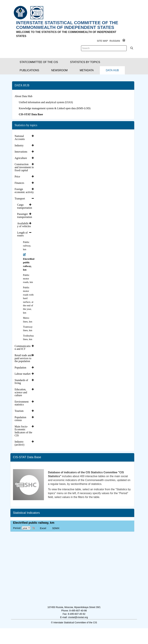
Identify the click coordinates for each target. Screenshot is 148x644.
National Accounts (20, 138)
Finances (19, 183)
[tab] (25, 138)
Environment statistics (22, 403)
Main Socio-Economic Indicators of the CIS (23, 431)
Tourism (19, 411)
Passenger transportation (25, 215)
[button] (39, 62)
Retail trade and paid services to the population (23, 358)
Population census (20, 419)
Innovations (21, 152)
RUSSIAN (115, 41)
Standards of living (21, 382)
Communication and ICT (23, 348)
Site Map (102, 41)
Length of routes (22, 234)
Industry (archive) (19, 443)
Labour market (23, 374)
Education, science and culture (21, 392)
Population (20, 368)
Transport (20, 199)
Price (17, 176)
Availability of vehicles (24, 225)
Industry (19, 145)
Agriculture (21, 158)
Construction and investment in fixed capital (24, 167)
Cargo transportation (25, 206)
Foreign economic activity (24, 191)
